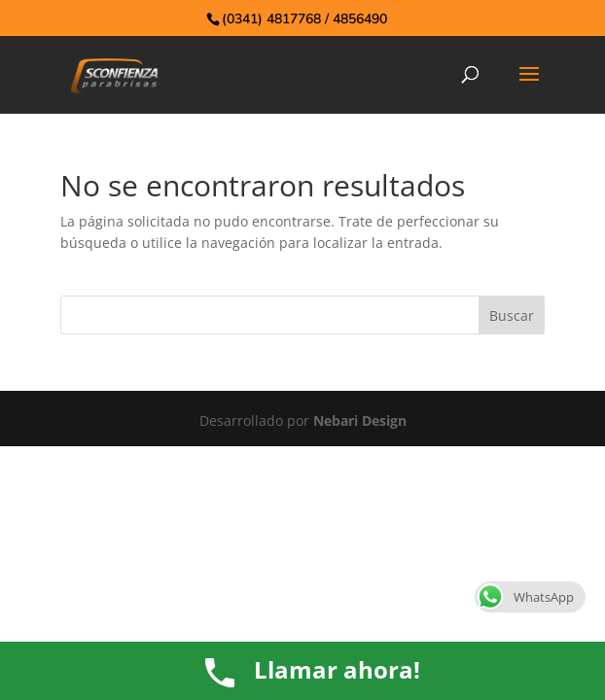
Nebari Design (360, 420)
